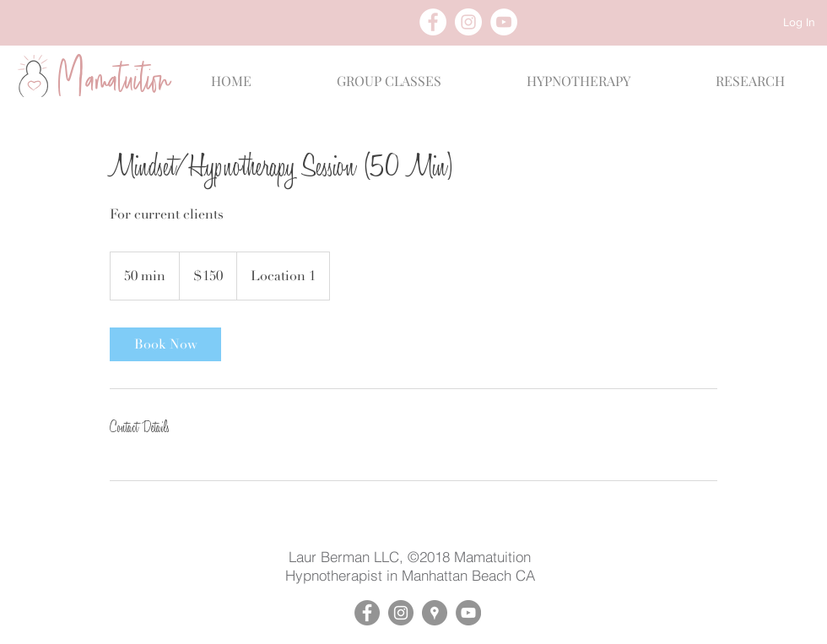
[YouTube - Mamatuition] (468, 613)
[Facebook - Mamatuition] (367, 613)
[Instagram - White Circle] (468, 22)
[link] (165, 344)
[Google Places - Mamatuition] (435, 613)
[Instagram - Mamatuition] (401, 613)
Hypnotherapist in (343, 575)
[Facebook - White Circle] (433, 22)
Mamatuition (492, 557)
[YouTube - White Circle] (504, 22)
